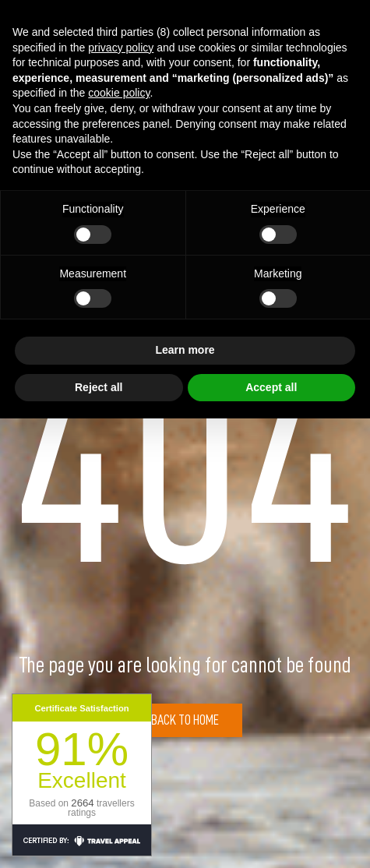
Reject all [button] (99, 387)
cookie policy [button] (119, 93)
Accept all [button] (271, 387)
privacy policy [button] (121, 48)
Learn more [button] (185, 350)
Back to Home (185, 720)
